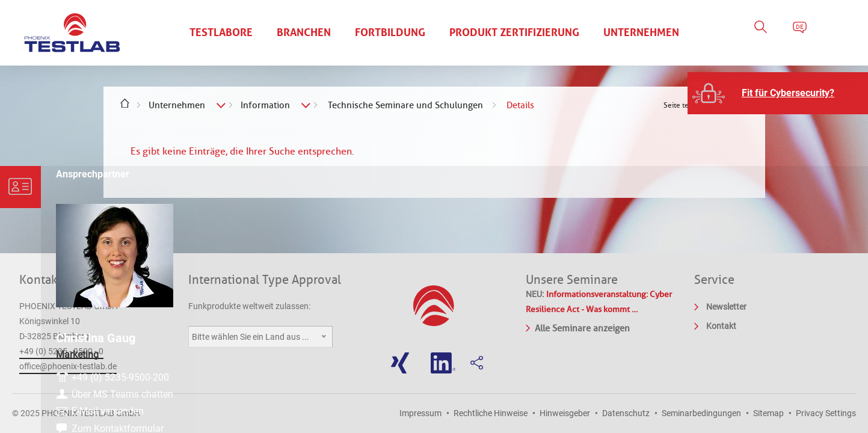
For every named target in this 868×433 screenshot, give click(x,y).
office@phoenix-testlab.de (68, 366)
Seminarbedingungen (701, 413)
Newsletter (726, 307)
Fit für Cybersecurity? (788, 93)
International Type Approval (265, 280)
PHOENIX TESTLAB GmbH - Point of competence (72, 33)
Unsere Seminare (572, 280)
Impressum (420, 413)
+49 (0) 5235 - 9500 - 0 (61, 351)
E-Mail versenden (793, 401)
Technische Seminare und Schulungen (405, 105)
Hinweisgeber (565, 413)
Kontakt (40, 280)
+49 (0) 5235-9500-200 (806, 344)
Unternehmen (177, 105)
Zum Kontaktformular (803, 421)
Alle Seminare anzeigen (578, 327)
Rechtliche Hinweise (491, 413)
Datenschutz (626, 413)
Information (265, 105)
